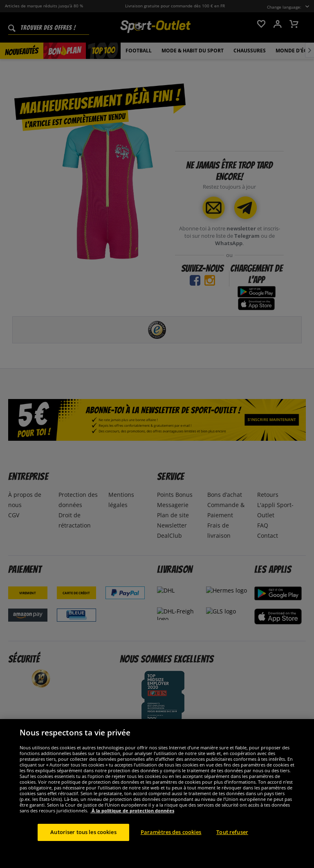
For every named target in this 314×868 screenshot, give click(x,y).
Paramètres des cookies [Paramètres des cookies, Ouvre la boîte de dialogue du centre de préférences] (171, 849)
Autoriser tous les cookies (83, 849)
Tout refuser (232, 849)
